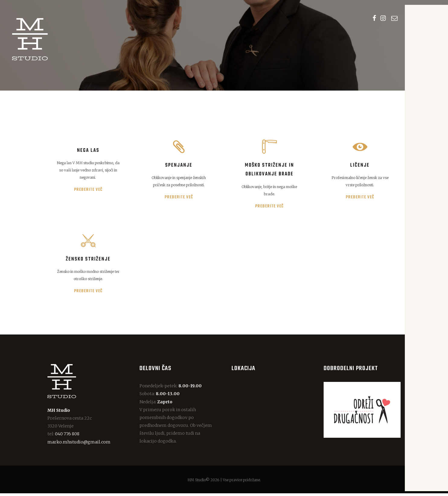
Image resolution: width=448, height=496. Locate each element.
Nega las (88, 151)
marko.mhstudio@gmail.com (79, 445)
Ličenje (360, 166)
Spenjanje (179, 166)
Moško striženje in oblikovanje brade (269, 171)
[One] (270, 413)
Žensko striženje (88, 262)
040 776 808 (67, 437)
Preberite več (88, 191)
